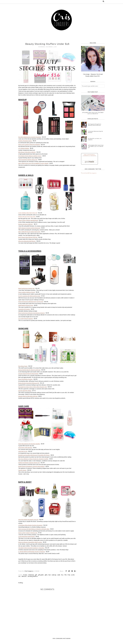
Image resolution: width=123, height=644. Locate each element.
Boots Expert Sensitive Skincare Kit (29, 385)
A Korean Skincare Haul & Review (95, 132)
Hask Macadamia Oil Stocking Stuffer (29, 446)
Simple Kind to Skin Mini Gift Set (28, 398)
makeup (54, 577)
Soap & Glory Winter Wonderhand (28, 221)
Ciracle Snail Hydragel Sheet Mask (28, 376)
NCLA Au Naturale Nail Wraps (27, 242)
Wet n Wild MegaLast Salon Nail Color (29, 233)
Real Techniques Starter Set (26, 290)
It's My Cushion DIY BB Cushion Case (29, 297)
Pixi (66, 577)
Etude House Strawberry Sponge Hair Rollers (31, 469)
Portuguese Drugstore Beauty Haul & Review (95, 125)
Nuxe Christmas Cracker (25, 381)
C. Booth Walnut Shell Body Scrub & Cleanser (32, 554)
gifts (46, 577)
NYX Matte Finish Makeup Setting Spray (30, 157)
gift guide (41, 577)
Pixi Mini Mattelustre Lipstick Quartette (30, 138)
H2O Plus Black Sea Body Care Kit (28, 522)
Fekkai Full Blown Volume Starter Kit (29, 465)
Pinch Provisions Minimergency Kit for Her (31, 303)
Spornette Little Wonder (25, 450)
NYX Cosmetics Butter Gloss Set (28, 160)
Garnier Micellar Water (25, 392)
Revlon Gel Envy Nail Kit (25, 225)
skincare (24, 579)
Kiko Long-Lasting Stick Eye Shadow (29, 145)
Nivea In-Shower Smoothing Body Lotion (30, 545)
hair (50, 577)
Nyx (62, 577)
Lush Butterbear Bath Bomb (27, 539)
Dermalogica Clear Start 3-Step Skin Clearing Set (33, 389)
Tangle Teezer (22, 472)
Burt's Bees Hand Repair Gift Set (28, 238)
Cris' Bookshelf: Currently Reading (90, 155)
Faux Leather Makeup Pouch (27, 294)
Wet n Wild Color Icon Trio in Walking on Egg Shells (33, 164)
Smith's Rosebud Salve (25, 141)
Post (69, 577)
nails (59, 577)
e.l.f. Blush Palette (24, 149)
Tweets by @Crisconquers (89, 173)
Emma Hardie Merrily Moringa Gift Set (29, 372)
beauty (25, 577)
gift (36, 577)
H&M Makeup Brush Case (26, 307)
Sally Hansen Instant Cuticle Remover (29, 229)
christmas (31, 577)
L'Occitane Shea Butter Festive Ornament (30, 528)
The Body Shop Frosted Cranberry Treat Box (31, 550)
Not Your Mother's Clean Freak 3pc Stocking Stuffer (33, 461)
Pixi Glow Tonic (23, 368)
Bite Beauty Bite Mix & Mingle (27, 153)
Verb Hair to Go (23, 454)
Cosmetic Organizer (24, 311)
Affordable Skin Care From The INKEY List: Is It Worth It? (93, 113)
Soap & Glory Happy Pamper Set (28, 535)
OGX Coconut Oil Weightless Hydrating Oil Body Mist (34, 532)
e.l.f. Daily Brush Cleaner (26, 320)
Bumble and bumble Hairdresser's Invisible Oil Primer (34, 457)
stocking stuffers (33, 579)
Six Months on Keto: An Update (95, 139)
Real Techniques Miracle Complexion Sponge (31, 314)
